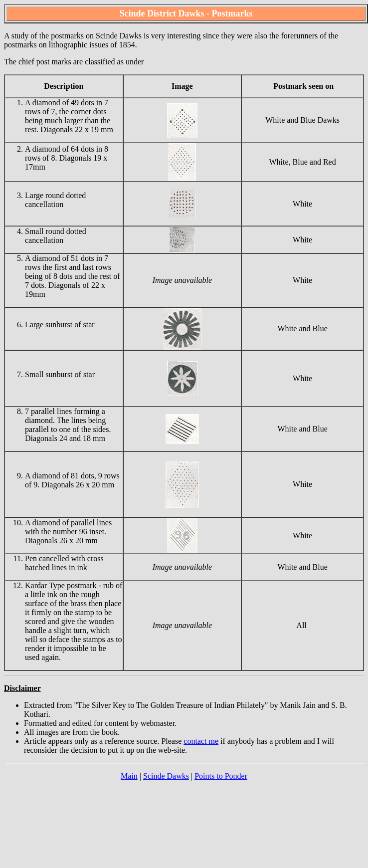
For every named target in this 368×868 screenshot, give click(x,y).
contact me (201, 741)
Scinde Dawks (166, 776)
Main (129, 776)
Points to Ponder (221, 776)
